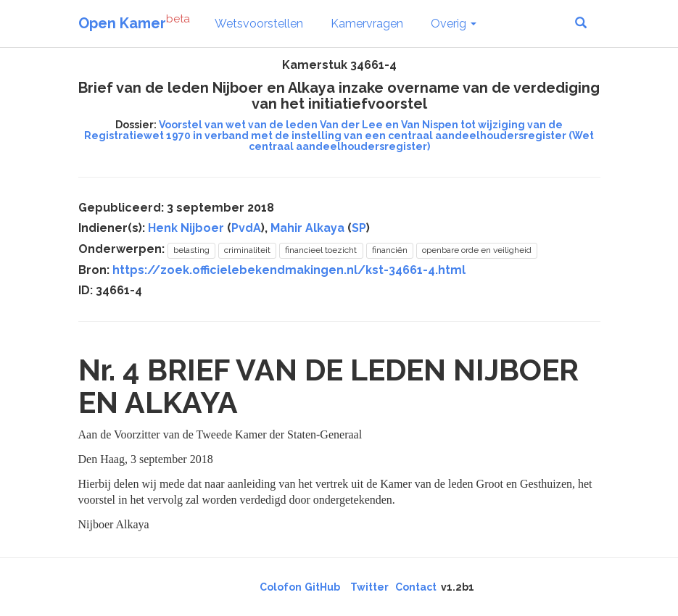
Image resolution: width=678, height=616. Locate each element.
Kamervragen (367, 24)
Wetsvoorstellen (259, 24)
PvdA (246, 228)
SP (359, 228)
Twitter (369, 587)
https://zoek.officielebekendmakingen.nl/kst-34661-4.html (289, 270)
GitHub (322, 587)
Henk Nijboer (186, 228)
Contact (416, 587)
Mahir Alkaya (307, 228)
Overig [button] (454, 24)
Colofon (281, 587)
